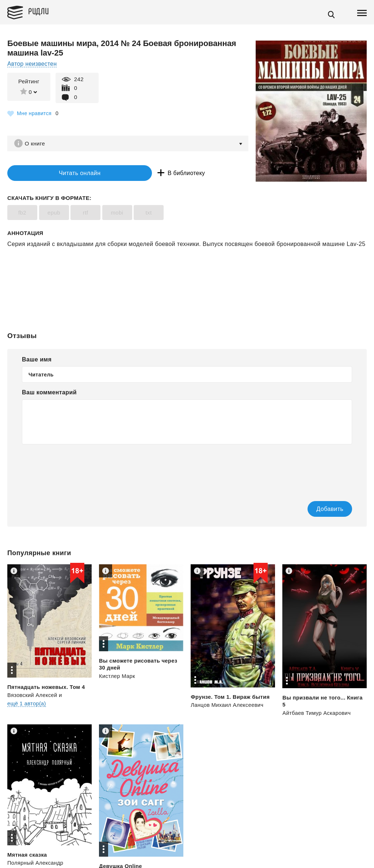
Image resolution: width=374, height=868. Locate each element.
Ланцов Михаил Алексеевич (228, 706)
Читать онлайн (53, 174)
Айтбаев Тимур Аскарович (317, 714)
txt (148, 214)
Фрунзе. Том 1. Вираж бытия (231, 698)
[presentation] (77, 469)
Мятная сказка (28, 856)
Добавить (318, 510)
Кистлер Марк (117, 677)
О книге (36, 143)
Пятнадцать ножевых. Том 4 (47, 688)
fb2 (22, 214)
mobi (117, 214)
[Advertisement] (187, 279)
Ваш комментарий (49, 394)
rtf (86, 214)
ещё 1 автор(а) (27, 704)
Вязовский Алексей (33, 696)
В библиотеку (135, 174)
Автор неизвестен (33, 64)
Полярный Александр (36, 864)
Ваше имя (37, 361)
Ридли (42, 11)
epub (54, 214)
